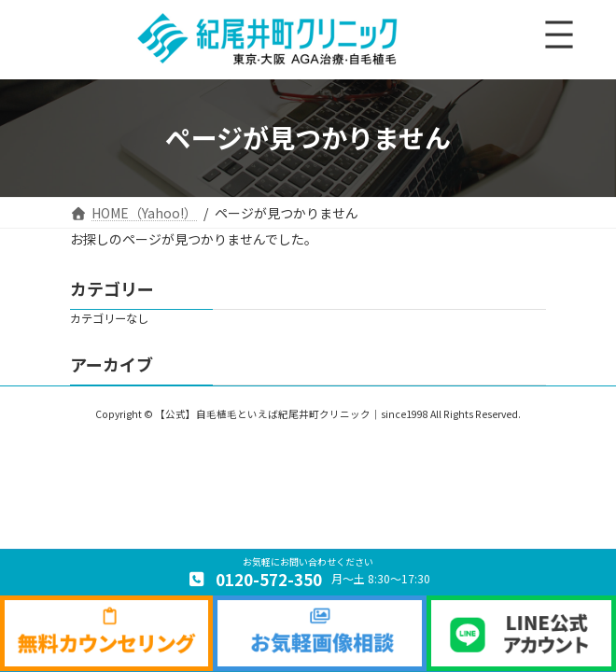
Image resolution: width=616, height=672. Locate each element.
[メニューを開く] (559, 35)
